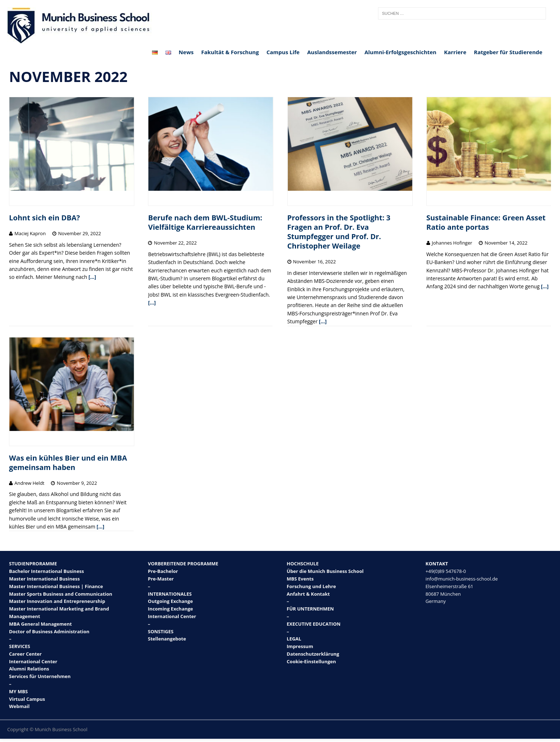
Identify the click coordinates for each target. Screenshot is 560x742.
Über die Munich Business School (325, 571)
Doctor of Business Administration (49, 631)
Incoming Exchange (171, 609)
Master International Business (44, 579)
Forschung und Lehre (311, 586)
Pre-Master (161, 579)
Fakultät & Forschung (230, 52)
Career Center (25, 654)
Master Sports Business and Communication (61, 594)
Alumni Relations (29, 669)
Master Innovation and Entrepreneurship (57, 601)
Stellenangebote (167, 639)
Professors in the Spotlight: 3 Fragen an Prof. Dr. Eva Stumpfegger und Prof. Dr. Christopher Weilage (339, 232)
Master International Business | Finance (56, 586)
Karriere (455, 52)
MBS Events (300, 579)
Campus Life (283, 52)
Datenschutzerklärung (313, 654)
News (186, 52)
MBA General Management (40, 624)
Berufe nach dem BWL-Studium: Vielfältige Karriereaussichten (205, 222)
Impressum (300, 646)
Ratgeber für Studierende (508, 52)
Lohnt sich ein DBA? (44, 218)
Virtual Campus (27, 699)
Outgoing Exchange (171, 601)
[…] (92, 277)
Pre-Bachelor (163, 571)
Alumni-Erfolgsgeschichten (400, 52)
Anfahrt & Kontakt (308, 594)
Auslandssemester (332, 52)
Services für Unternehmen (40, 676)
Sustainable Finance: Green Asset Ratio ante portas (486, 222)
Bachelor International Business (47, 571)
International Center (33, 661)
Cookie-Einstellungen (311, 661)
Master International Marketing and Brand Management (59, 612)
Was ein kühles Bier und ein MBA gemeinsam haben (68, 463)
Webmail (19, 706)
